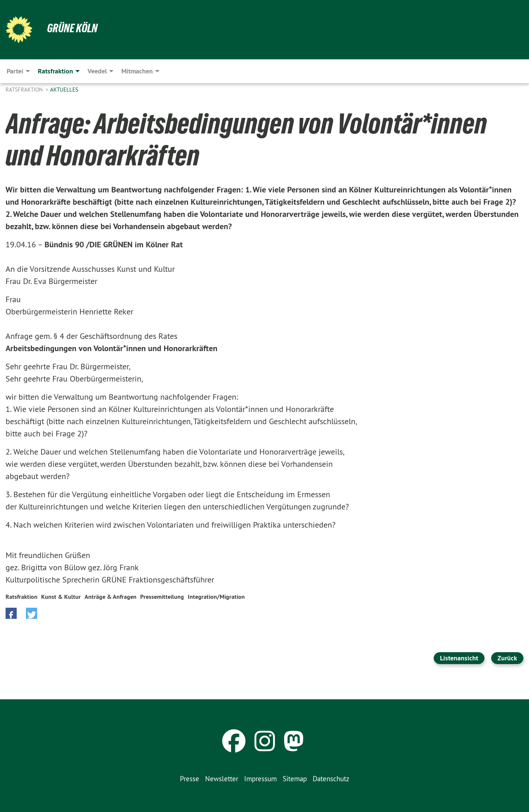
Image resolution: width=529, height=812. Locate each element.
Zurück (507, 658)
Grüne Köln (72, 28)
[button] (11, 613)
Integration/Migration (216, 597)
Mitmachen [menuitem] (137, 71)
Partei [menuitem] (15, 71)
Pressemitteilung (162, 597)
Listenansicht (459, 658)
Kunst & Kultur (61, 597)
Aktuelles (64, 90)
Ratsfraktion (25, 90)
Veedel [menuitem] (97, 71)
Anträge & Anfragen (111, 597)
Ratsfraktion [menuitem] (55, 71)
